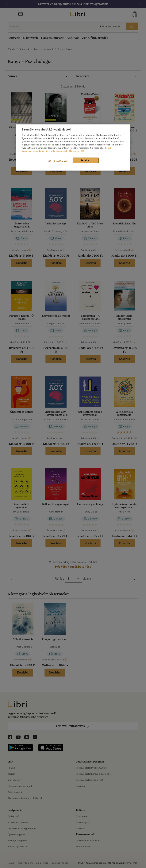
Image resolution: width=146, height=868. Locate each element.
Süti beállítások (58, 161)
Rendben (86, 160)
